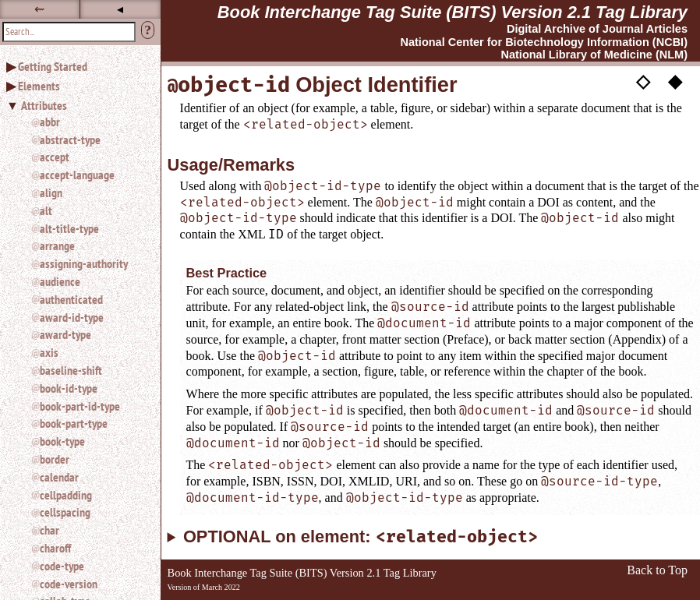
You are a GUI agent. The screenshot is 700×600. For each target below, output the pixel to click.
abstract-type (70, 139)
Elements (39, 86)
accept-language (77, 175)
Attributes (44, 105)
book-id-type (69, 388)
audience (60, 281)
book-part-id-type (80, 406)
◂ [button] (120, 9)
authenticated (71, 299)
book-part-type (74, 423)
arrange (57, 245)
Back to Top (657, 570)
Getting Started (53, 66)
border (55, 459)
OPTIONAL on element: (361, 537)
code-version (69, 584)
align (51, 192)
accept (55, 157)
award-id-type (72, 317)
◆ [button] (675, 80)
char (49, 530)
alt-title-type (69, 228)
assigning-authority (84, 263)
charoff (55, 548)
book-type (62, 441)
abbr (50, 122)
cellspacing (65, 512)
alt (46, 210)
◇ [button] (643, 80)
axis (49, 352)
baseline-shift (71, 370)
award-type (65, 334)
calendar (59, 477)
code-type (62, 566)
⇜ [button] (39, 9)
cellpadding (66, 495)
